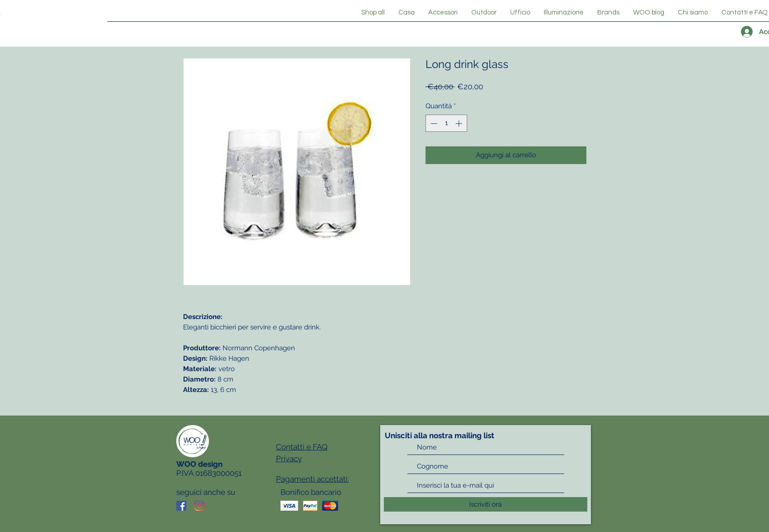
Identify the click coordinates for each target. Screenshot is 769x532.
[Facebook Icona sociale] (181, 506)
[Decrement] (433, 123)
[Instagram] (199, 506)
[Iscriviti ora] (486, 504)
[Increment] (460, 123)
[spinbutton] (446, 123)
